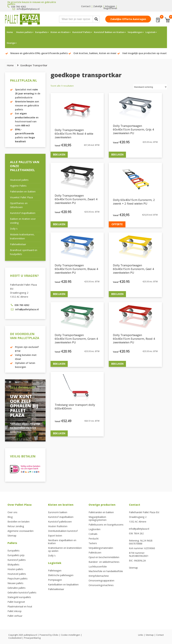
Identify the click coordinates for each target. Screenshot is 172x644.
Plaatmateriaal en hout (20, 607)
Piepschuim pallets (18, 579)
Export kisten (55, 536)
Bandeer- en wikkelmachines (104, 562)
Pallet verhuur (15, 616)
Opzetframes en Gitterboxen (19, 206)
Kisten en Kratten (60, 32)
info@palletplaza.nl (139, 529)
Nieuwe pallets (15, 584)
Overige (11, 43)
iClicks (55, 635)
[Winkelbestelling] (150, 87)
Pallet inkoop (15, 612)
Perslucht (94, 539)
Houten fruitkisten (58, 527)
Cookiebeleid (15, 638)
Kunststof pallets (17, 560)
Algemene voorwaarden (21, 531)
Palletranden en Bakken (23, 192)
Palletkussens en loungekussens (106, 525)
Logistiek (150, 32)
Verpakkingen (135, 32)
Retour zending (16, 527)
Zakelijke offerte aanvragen (128, 19)
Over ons (12, 513)
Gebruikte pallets (17, 588)
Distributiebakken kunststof (63, 531)
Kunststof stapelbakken (23, 213)
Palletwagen (55, 571)
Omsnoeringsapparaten (101, 581)
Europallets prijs (16, 556)
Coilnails (93, 534)
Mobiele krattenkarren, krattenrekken (22, 237)
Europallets (41, 32)
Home (10, 32)
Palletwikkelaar (18, 245)
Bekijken (59, 155)
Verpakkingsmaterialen (101, 548)
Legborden (95, 530)
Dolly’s (14, 229)
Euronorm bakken (58, 513)
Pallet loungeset (16, 602)
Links (141, 635)
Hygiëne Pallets (18, 186)
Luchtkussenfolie (98, 567)
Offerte (117, 224)
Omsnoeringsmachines (101, 586)
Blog (10, 517)
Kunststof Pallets (81, 32)
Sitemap (12, 536)
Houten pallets (24, 32)
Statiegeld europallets (19, 598)
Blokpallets (13, 565)
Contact (86, 7)
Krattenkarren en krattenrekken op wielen (65, 550)
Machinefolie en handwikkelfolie (106, 572)
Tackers (93, 544)
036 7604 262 (136, 534)
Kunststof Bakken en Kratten (109, 32)
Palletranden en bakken (101, 513)
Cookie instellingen (70, 635)
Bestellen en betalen (19, 522)
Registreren (110, 9)
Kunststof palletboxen (60, 522)
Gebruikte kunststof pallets (22, 593)
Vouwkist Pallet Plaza (21, 198)
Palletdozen (95, 553)
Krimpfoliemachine (99, 576)
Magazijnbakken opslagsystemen (98, 519)
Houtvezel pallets (19, 180)
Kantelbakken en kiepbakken (63, 585)
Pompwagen (55, 580)
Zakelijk (98, 7)
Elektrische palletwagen (61, 576)
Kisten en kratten (61, 505)
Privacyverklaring (32, 638)
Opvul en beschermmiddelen (104, 558)
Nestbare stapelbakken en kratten (62, 542)
